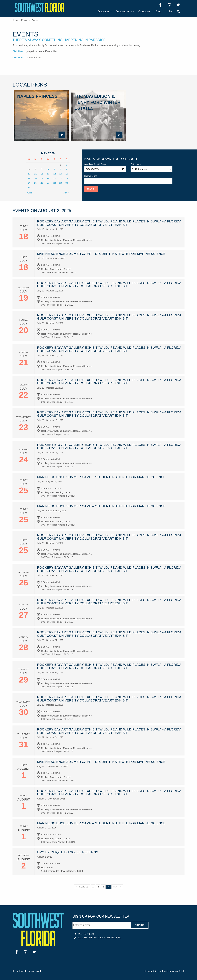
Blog (158, 11)
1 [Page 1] (93, 887)
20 (48, 178)
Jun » (66, 193)
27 (48, 183)
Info (169, 11)
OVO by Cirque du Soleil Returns (68, 852)
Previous (83, 887)
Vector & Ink (178, 971)
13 (48, 174)
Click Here (18, 51)
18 (35, 178)
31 (29, 187)
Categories (151, 167)
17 (29, 178)
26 (42, 183)
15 (61, 174)
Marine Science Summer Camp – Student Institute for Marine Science (101, 254)
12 (42, 174)
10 (29, 174)
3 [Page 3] (103, 887)
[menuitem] (104, 11)
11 (35, 174)
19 (42, 178)
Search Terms (128, 179)
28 (55, 183)
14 (55, 174)
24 (29, 183)
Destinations (124, 11)
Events (24, 20)
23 (67, 178)
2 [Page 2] (98, 887)
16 (67, 174)
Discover (103, 11)
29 (61, 183)
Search (91, 189)
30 (67, 183)
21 (55, 178)
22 (61, 178)
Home (15, 20)
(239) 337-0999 (86, 934)
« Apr (29, 193)
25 (35, 183)
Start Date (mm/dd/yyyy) (105, 167)
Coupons (144, 11)
